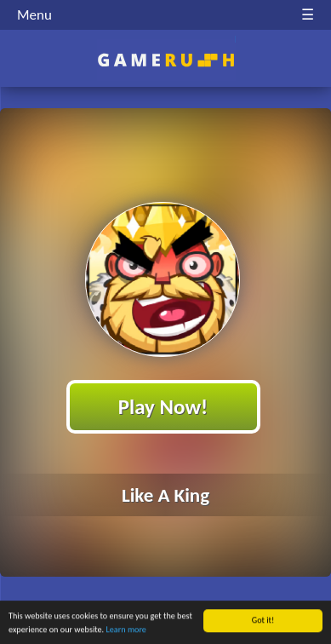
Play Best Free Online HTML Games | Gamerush (165, 60)
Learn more (126, 631)
